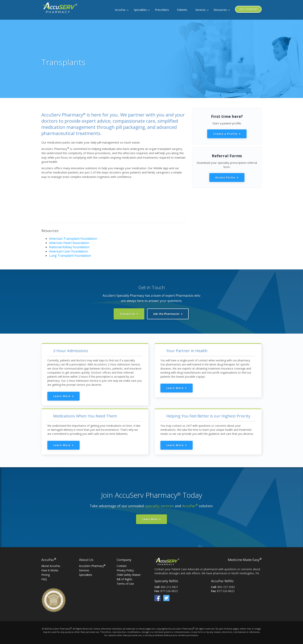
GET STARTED (248, 9)
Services (200, 10)
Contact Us (128, 314)
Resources (220, 10)
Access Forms (225, 177)
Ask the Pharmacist (166, 314)
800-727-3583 (226, 586)
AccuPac (120, 10)
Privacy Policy (125, 570)
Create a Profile (225, 134)
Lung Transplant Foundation (70, 256)
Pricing (46, 574)
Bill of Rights (125, 579)
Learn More (62, 395)
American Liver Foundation (69, 251)
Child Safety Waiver (129, 574)
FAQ (44, 579)
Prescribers (162, 10)
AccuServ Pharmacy (92, 565)
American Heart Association (69, 243)
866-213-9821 (169, 586)
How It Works (50, 570)
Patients (182, 10)
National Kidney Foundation (69, 247)
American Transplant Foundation (73, 239)
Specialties (140, 10)
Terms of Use (125, 583)
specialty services (159, 505)
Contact (122, 565)
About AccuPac (51, 565)
